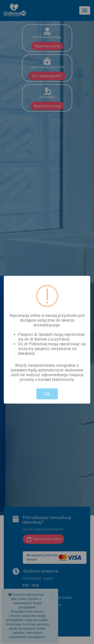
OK (47, 394)
